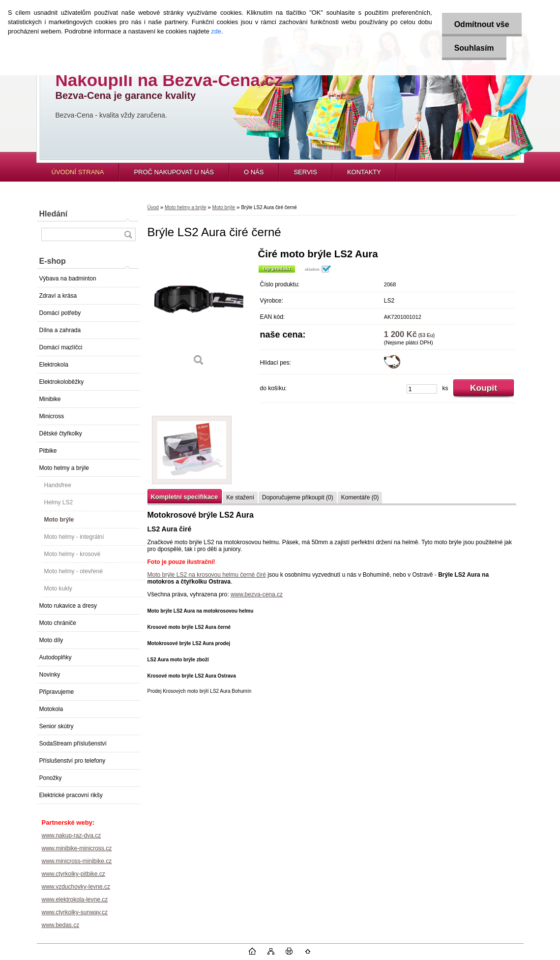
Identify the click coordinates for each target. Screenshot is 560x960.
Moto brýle (59, 520)
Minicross (52, 416)
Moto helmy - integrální (74, 537)
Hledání (54, 214)
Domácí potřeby (60, 313)
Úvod (153, 207)
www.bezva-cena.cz (257, 594)
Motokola (51, 709)
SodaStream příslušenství (73, 743)
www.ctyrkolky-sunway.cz (75, 912)
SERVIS (305, 172)
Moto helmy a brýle (64, 468)
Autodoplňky (56, 657)
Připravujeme (57, 692)
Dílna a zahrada (60, 330)
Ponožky (51, 778)
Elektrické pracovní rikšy (71, 795)
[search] (128, 234)
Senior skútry (57, 726)
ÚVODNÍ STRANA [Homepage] (78, 172)
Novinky (50, 675)
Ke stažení (240, 497)
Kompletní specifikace (185, 497)
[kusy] (422, 389)
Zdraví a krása (58, 296)
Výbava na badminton (68, 279)
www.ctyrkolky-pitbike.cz (74, 874)
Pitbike (48, 451)
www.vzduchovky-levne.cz (76, 887)
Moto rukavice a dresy (68, 606)
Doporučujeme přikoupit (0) (298, 497)
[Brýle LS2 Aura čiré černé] (199, 311)
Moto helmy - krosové (73, 554)
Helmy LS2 (59, 502)
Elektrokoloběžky (62, 382)
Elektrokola (54, 365)
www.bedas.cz (61, 925)
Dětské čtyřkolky (61, 434)
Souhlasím (474, 48)
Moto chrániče (58, 623)
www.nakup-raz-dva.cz (72, 836)
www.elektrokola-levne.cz (75, 899)
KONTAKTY (364, 172)
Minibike (50, 399)
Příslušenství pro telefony (73, 761)
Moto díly (51, 640)
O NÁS (254, 172)
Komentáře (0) (360, 497)
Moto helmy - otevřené (74, 571)
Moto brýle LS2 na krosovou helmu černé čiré (207, 575)
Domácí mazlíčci (61, 347)
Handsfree (58, 485)
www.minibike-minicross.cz (77, 848)
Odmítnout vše (482, 24)
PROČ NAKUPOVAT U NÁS (174, 172)
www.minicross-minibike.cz (77, 861)
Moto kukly (58, 588)
